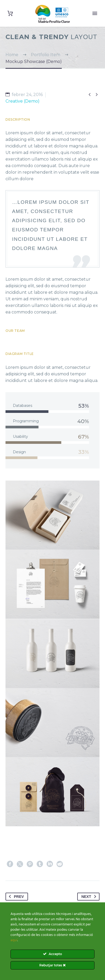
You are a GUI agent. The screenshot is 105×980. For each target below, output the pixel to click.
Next (90, 897)
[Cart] (10, 14)
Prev (15, 897)
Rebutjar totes (52, 965)
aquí (14, 940)
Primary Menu (95, 13)
